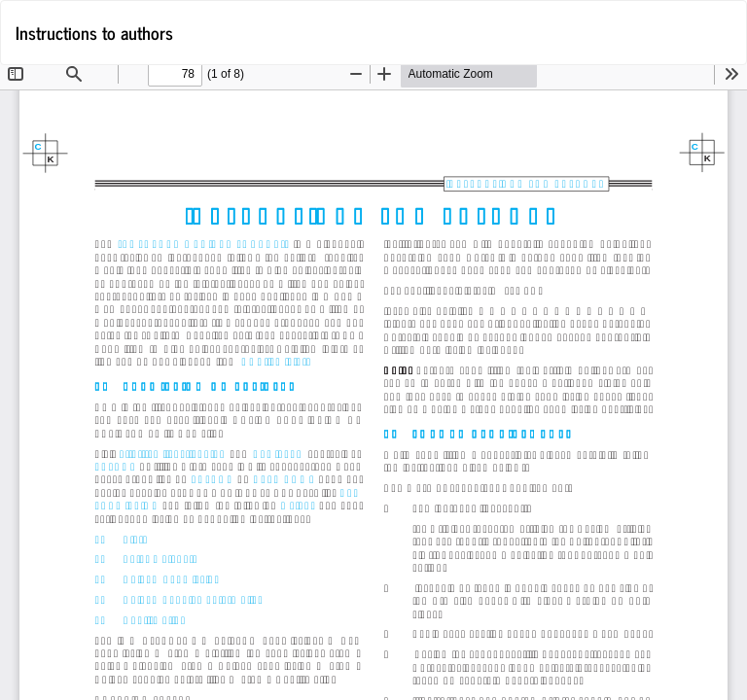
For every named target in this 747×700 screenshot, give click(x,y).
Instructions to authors (94, 32)
